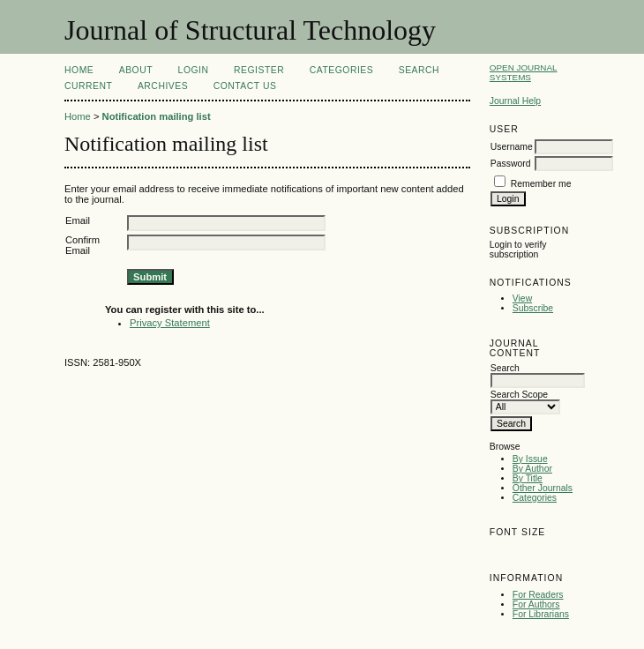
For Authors (536, 604)
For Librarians (541, 614)
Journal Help (515, 101)
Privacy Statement (170, 323)
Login (194, 70)
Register (259, 70)
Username (512, 147)
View (522, 298)
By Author (532, 469)
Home (79, 70)
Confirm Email (82, 245)
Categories (535, 498)
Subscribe (533, 308)
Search (419, 70)
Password (511, 164)
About (136, 70)
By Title (528, 478)
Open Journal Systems (524, 72)
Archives (163, 86)
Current (88, 86)
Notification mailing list (157, 116)
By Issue (530, 459)
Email (78, 220)
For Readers (538, 595)
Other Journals (543, 488)
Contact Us (245, 86)
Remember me (541, 184)
